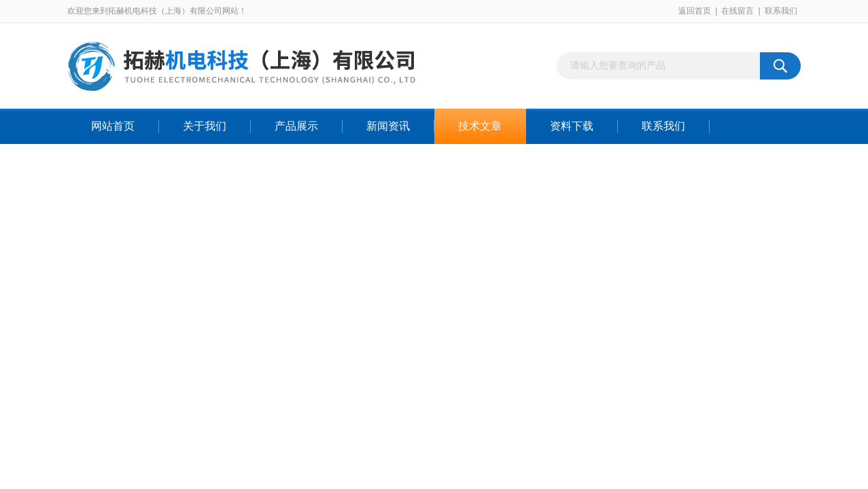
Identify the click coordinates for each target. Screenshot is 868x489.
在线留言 (737, 11)
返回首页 (695, 11)
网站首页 (113, 126)
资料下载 (572, 126)
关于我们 (205, 126)
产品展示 (296, 126)
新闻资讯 (388, 126)
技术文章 (480, 126)
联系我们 (781, 11)
